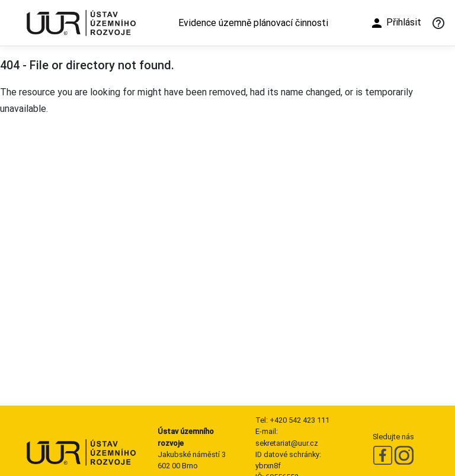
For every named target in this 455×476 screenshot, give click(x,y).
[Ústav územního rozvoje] (81, 23)
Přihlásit (395, 23)
